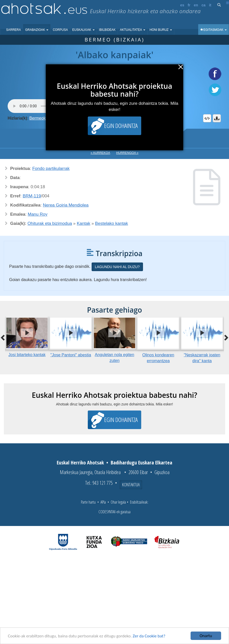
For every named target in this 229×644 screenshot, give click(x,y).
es (182, 5)
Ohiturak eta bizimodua (50, 223)
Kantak (84, 223)
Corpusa (60, 30)
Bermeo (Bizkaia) (114, 40)
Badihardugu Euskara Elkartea (141, 463)
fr (189, 5)
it (210, 5)
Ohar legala (118, 502)
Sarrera (13, 30)
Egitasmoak (213, 30)
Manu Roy (38, 214)
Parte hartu (88, 502)
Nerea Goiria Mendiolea (66, 205)
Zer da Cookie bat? (149, 636)
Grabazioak (37, 30)
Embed (207, 118)
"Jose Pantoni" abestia (71, 355)
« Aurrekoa (100, 153)
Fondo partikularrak (51, 169)
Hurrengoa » (127, 153)
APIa (103, 502)
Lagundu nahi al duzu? (117, 267)
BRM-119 (32, 196)
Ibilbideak (107, 30)
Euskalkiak (83, 30)
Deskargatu (217, 118)
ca (204, 5)
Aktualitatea (133, 30)
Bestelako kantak (112, 223)
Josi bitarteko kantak (27, 355)
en (196, 5)
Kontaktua (131, 485)
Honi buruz (161, 30)
